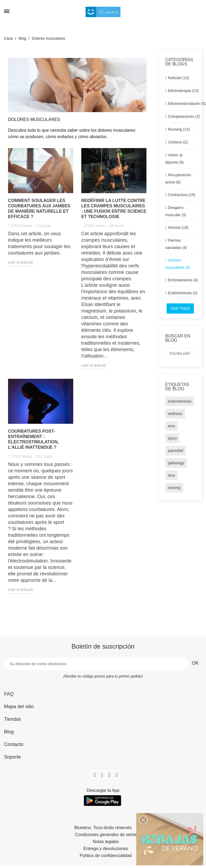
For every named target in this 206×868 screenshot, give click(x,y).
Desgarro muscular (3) (176, 211)
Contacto (14, 744)
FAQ (9, 694)
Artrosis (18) (178, 227)
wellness (175, 414)
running (174, 488)
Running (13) (179, 129)
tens (171, 475)
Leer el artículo (21, 262)
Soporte (12, 757)
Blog (9, 732)
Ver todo (180, 308)
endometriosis (180, 401)
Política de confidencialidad (106, 856)
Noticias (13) (179, 78)
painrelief (176, 451)
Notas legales (106, 842)
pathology (176, 463)
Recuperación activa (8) (178, 179)
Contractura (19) (182, 195)
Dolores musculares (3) (178, 264)
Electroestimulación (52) (182, 104)
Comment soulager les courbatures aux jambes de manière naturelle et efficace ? (39, 209)
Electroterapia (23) (182, 91)
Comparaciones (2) (182, 116)
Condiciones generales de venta (106, 835)
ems (171, 426)
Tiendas (12, 719)
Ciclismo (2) (178, 142)
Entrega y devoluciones (106, 849)
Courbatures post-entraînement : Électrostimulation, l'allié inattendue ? (33, 439)
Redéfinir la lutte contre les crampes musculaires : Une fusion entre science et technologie (114, 209)
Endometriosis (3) (182, 293)
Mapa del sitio (19, 707)
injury (172, 438)
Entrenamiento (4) (182, 280)
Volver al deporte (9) (174, 159)
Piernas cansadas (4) (176, 244)
